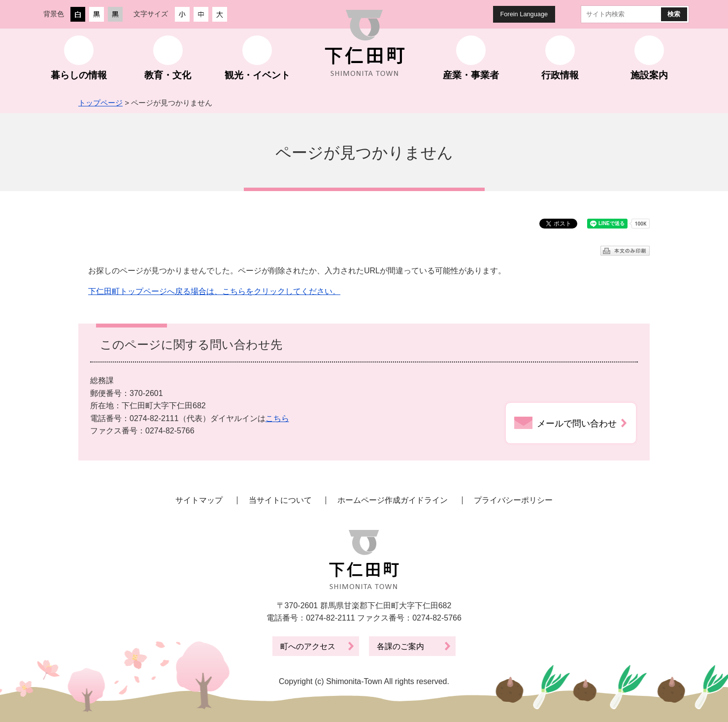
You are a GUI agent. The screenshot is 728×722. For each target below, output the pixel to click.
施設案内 (649, 75)
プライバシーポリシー (513, 500)
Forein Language (524, 14)
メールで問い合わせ (577, 424)
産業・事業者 (471, 75)
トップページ (100, 103)
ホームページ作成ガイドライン (393, 500)
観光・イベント (257, 75)
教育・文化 (168, 75)
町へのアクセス (308, 646)
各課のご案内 (400, 646)
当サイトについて (280, 500)
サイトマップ (199, 500)
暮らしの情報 (79, 75)
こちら (277, 418)
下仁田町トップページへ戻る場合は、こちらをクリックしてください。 (214, 291)
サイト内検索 (573, 14)
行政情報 (560, 75)
